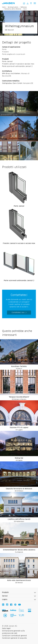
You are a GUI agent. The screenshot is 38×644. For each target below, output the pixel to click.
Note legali (6, 628)
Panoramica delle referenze (13, 9)
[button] (19, 593)
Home (4, 7)
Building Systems (13, 7)
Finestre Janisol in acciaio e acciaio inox (18, 64)
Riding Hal (19, 458)
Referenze (24, 7)
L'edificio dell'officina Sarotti (19, 519)
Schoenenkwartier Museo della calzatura (19, 550)
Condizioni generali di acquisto (14, 638)
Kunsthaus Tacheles (19, 366)
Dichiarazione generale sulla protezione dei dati (13, 632)
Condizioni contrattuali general (14, 636)
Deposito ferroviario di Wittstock (19, 489)
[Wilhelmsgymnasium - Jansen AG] (19, 92)
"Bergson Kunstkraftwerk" (19, 397)
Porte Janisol (7, 61)
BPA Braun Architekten (11, 74)
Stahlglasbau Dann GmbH (12, 83)
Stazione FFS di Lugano (19, 428)
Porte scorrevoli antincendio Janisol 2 (17, 66)
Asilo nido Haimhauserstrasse (19, 580)
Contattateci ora (18, 313)
